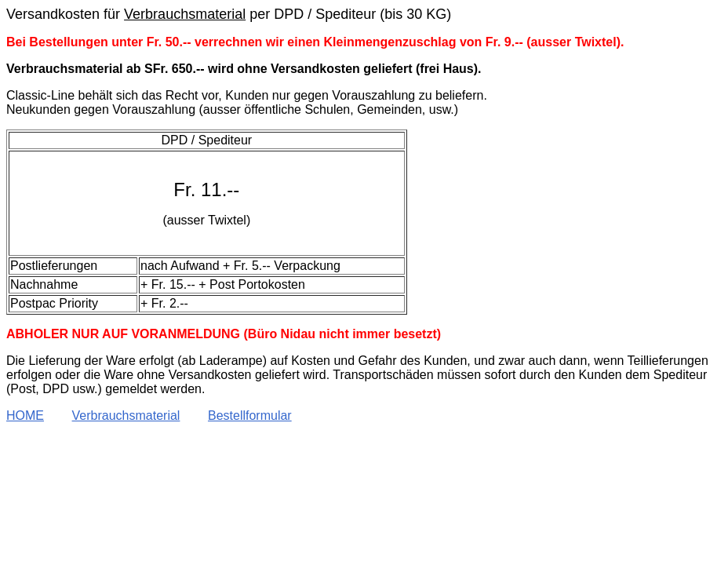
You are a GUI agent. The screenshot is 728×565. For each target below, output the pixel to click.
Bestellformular (250, 416)
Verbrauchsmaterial (126, 416)
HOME (25, 416)
